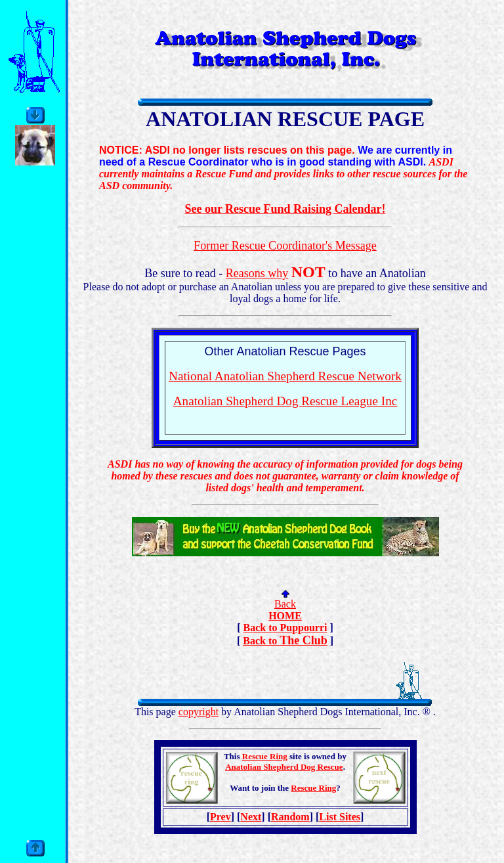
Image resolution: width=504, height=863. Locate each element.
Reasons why (257, 273)
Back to (261, 641)
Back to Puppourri (285, 628)
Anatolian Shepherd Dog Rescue (284, 767)
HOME (285, 616)
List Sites (340, 817)
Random (290, 817)
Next (251, 817)
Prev (220, 817)
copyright (199, 712)
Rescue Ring (265, 756)
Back (285, 604)
